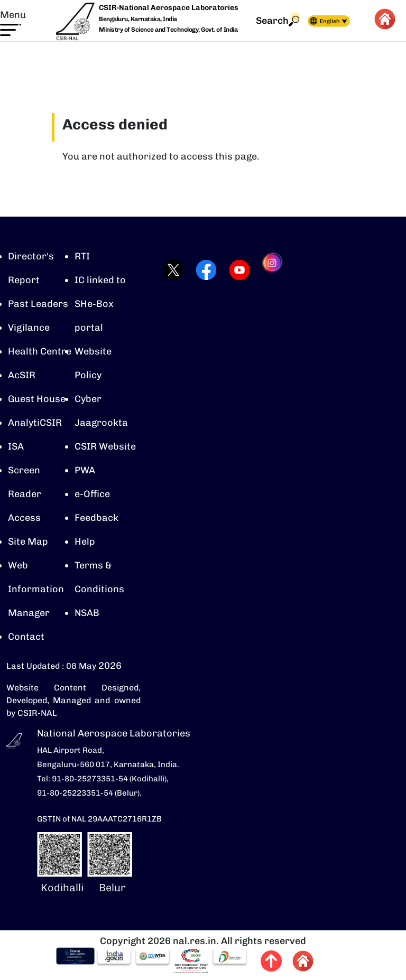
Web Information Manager (36, 589)
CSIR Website (105, 446)
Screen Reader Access (25, 494)
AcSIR (22, 375)
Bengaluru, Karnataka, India (138, 19)
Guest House (37, 399)
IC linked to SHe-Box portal (100, 304)
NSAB (87, 613)
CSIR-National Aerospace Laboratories (169, 8)
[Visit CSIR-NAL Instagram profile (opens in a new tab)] (270, 270)
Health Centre (40, 351)
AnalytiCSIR (35, 423)
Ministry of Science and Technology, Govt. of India (168, 30)
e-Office (92, 494)
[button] (13, 22)
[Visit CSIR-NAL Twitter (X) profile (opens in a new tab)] (170, 270)
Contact (26, 637)
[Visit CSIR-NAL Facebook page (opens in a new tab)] (203, 270)
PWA (85, 470)
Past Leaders (38, 304)
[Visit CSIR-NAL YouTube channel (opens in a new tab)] (236, 270)
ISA (16, 446)
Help (85, 542)
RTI (82, 256)
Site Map (28, 542)
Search (278, 21)
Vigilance (29, 328)
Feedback (96, 518)
